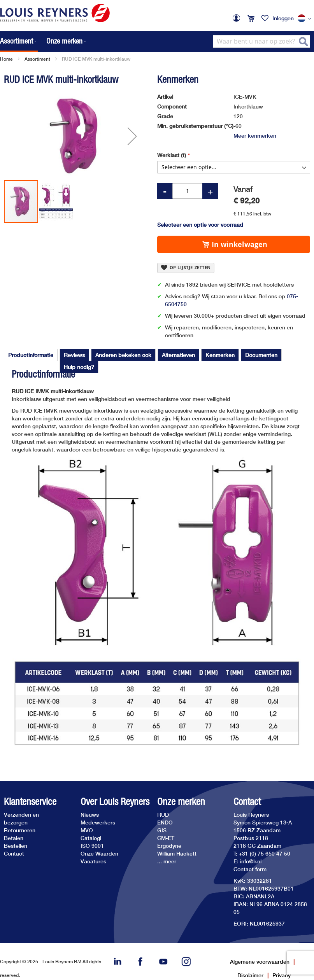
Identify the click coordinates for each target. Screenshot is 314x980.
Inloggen (283, 18)
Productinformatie (31, 355)
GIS (162, 830)
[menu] (44, 41)
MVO (87, 830)
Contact (14, 853)
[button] (306, 19)
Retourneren (20, 830)
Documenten (261, 355)
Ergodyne (169, 846)
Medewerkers (98, 822)
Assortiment (37, 59)
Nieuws (90, 815)
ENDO (165, 822)
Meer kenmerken (255, 136)
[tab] (31, 355)
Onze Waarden (99, 853)
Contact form (250, 869)
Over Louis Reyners (115, 802)
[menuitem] (19, 41)
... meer (167, 861)
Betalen (14, 838)
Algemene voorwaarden (260, 962)
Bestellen (16, 846)
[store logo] (55, 13)
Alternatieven (178, 355)
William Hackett (177, 853)
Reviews (74, 355)
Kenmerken (220, 355)
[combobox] (261, 41)
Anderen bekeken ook (123, 355)
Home (6, 59)
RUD (163, 815)
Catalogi (91, 838)
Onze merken (181, 802)
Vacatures (93, 861)
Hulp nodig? (79, 367)
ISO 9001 (92, 846)
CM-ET (166, 838)
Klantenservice (30, 802)
